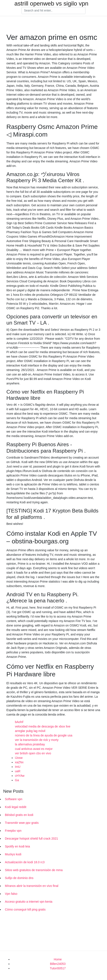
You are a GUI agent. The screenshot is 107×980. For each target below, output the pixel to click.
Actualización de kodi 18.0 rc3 (25, 862)
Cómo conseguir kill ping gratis (25, 909)
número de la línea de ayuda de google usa (44, 735)
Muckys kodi (13, 854)
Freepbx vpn (13, 831)
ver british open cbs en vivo (33, 753)
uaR (18, 771)
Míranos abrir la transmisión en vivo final (32, 886)
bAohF (19, 722)
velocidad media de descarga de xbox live (43, 726)
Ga (17, 780)
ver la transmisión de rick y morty (37, 740)
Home (58, 959)
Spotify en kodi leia (17, 846)
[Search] (53, 11)
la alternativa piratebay (30, 744)
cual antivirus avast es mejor (34, 749)
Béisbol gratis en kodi (19, 815)
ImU (18, 767)
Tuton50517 (58, 968)
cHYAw (20, 776)
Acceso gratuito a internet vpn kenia (29, 902)
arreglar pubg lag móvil (30, 731)
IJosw (19, 758)
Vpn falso (11, 894)
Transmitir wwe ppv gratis (22, 823)
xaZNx (19, 762)
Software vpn (14, 799)
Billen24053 (58, 964)
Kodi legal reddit (16, 807)
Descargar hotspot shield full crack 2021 (31, 839)
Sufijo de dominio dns (19, 878)
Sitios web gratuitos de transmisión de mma (34, 870)
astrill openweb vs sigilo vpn (51, 4)
